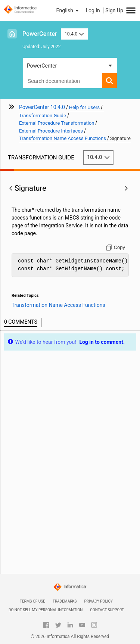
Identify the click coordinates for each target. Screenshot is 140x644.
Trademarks (65, 601)
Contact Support (107, 610)
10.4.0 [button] (74, 34)
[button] (68, 10)
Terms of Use (32, 601)
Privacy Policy (99, 601)
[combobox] (63, 81)
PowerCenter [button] (42, 66)
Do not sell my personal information (46, 610)
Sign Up (114, 10)
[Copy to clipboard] (116, 248)
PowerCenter (40, 34)
